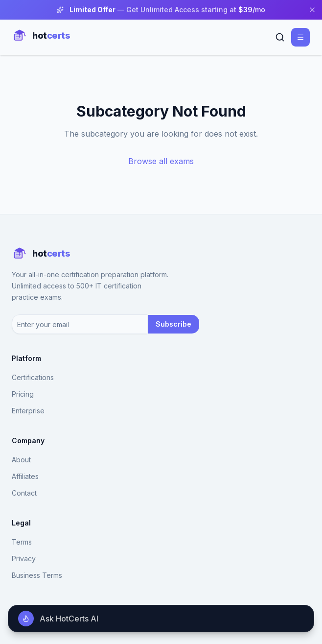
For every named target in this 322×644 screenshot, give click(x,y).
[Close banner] (312, 10)
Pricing (23, 394)
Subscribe (173, 324)
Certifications (33, 377)
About (21, 460)
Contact (24, 493)
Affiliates (25, 476)
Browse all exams (161, 161)
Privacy (24, 559)
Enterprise (28, 411)
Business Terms (37, 575)
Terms (22, 542)
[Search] (280, 37)
